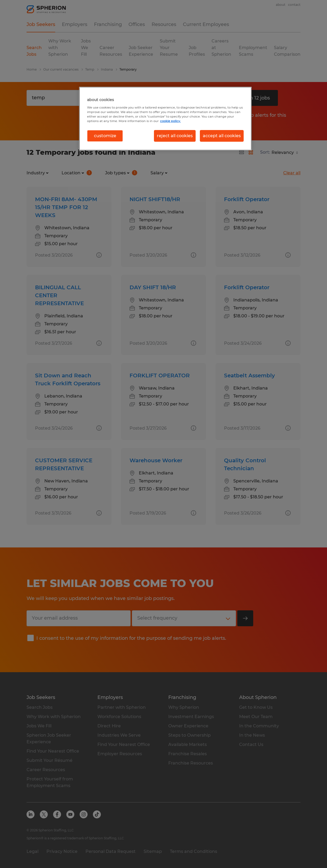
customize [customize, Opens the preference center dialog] (105, 136)
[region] (165, 119)
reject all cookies (175, 136)
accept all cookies (222, 136)
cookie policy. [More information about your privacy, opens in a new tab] (170, 121)
